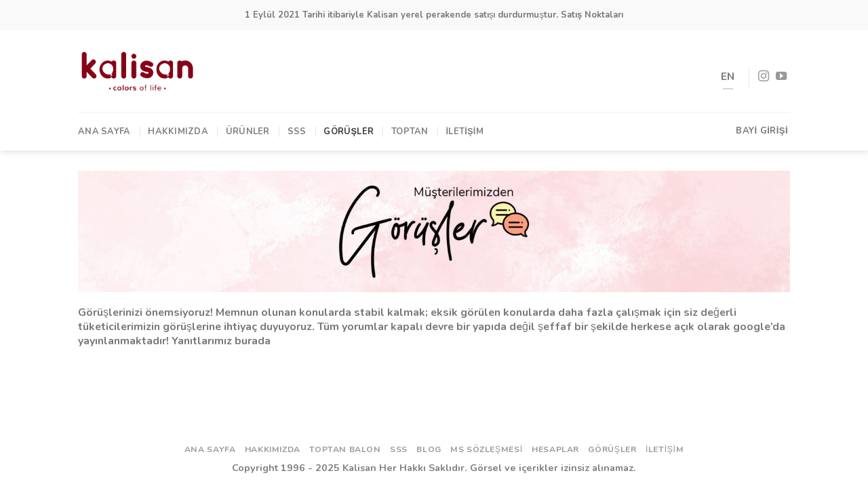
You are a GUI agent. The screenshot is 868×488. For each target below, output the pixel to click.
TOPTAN (410, 131)
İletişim (465, 131)
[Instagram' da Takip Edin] (764, 77)
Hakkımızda (178, 131)
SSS (297, 131)
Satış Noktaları (592, 15)
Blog (429, 449)
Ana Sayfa (104, 131)
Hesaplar (555, 449)
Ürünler (248, 131)
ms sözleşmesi (487, 449)
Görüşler (349, 131)
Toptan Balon (345, 449)
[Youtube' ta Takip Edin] (781, 77)
